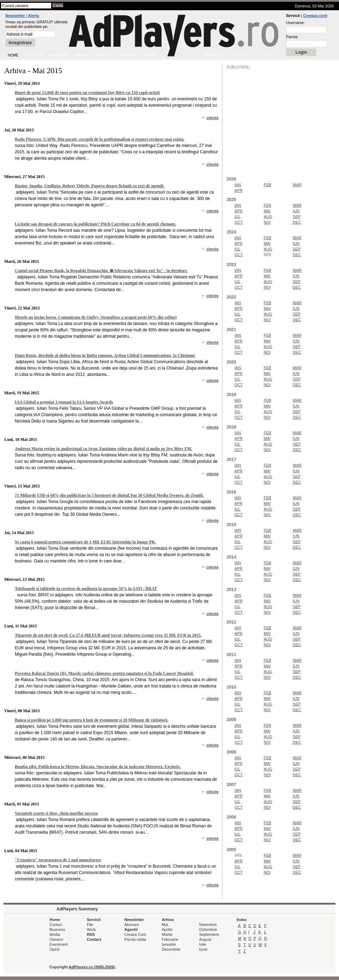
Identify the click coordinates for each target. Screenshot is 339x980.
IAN (238, 185)
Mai (165, 925)
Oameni (56, 939)
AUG (268, 217)
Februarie (170, 939)
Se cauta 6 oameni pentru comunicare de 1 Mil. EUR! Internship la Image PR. (85, 542)
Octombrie (208, 929)
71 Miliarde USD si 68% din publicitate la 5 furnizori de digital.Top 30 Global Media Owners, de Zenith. (109, 495)
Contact (94, 939)
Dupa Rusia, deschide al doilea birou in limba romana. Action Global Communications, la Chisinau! (105, 355)
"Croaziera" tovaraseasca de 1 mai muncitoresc (58, 860)
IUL (237, 217)
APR (239, 190)
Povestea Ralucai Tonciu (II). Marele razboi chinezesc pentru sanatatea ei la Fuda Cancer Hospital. (104, 673)
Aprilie (167, 929)
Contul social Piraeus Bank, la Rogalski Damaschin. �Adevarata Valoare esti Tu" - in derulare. (101, 271)
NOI (267, 222)
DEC (297, 222)
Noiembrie (208, 925)
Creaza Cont (135, 934)
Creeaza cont (315, 16)
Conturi (56, 925)
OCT (239, 222)
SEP (297, 217)
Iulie (203, 944)
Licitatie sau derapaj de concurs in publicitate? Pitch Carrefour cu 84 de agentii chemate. (96, 224)
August (205, 939)
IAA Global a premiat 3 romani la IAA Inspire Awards (64, 402)
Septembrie (209, 934)
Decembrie (171, 949)
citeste (212, 118)
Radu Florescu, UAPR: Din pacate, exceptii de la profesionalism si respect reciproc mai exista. (100, 139)
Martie (167, 934)
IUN (296, 211)
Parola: (292, 37)
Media (55, 934)
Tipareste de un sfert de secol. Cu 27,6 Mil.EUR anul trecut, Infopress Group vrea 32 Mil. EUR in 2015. (108, 635)
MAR (297, 185)
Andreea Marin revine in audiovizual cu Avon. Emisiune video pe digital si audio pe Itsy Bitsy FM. (103, 449)
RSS (91, 934)
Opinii (54, 949)
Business (57, 929)
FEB (267, 185)
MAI (267, 211)
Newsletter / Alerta (22, 16)
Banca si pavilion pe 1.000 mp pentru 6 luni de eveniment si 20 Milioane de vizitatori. (91, 720)
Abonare (132, 925)
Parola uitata (135, 939)
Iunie (203, 949)
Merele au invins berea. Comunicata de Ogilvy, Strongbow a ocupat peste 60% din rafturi (96, 317)
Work (91, 929)
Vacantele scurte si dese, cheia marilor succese (56, 813)
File (90, 925)
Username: (296, 23)
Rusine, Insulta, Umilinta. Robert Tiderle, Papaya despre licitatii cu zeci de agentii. (90, 186)
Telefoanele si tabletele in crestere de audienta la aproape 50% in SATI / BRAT (86, 589)
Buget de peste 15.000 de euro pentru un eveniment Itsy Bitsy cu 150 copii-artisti (87, 93)
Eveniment (59, 944)
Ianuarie (169, 944)
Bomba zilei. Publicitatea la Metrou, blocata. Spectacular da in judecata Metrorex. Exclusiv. (98, 767)
